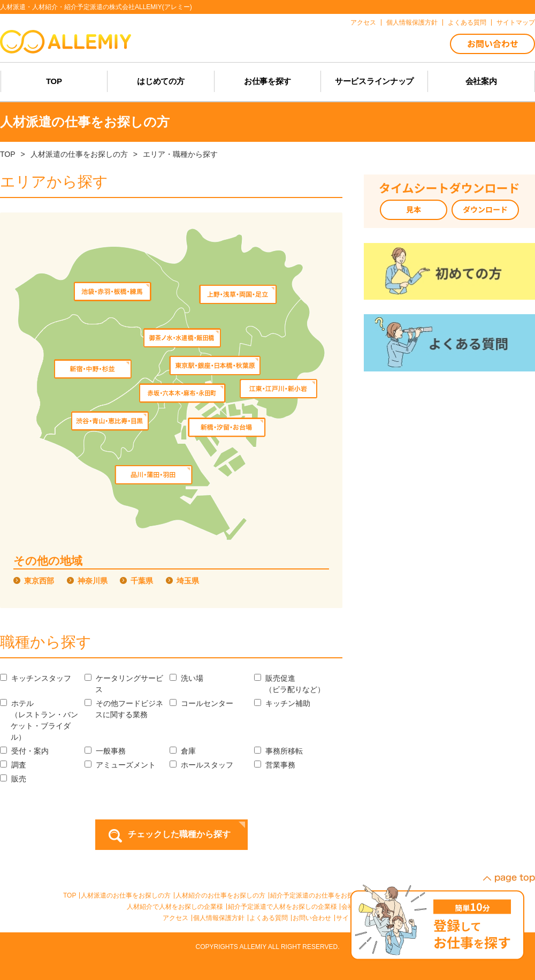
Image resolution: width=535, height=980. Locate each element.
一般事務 (105, 751)
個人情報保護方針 (219, 918)
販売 (13, 779)
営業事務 (275, 765)
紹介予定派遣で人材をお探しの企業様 (282, 907)
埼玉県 (188, 581)
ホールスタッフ (201, 765)
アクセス (175, 918)
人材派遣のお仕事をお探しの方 (126, 895)
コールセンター (201, 703)
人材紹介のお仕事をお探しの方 (220, 895)
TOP (8, 154)
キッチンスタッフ (36, 678)
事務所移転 (278, 751)
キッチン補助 (282, 703)
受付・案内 (24, 751)
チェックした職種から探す (179, 834)
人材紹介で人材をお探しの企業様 (175, 907)
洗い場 (186, 678)
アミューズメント (120, 765)
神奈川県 (93, 581)
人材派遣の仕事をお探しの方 (79, 154)
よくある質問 (269, 918)
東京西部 (39, 581)
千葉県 (142, 581)
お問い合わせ (312, 918)
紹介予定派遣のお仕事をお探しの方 (322, 895)
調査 (13, 765)
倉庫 (183, 751)
